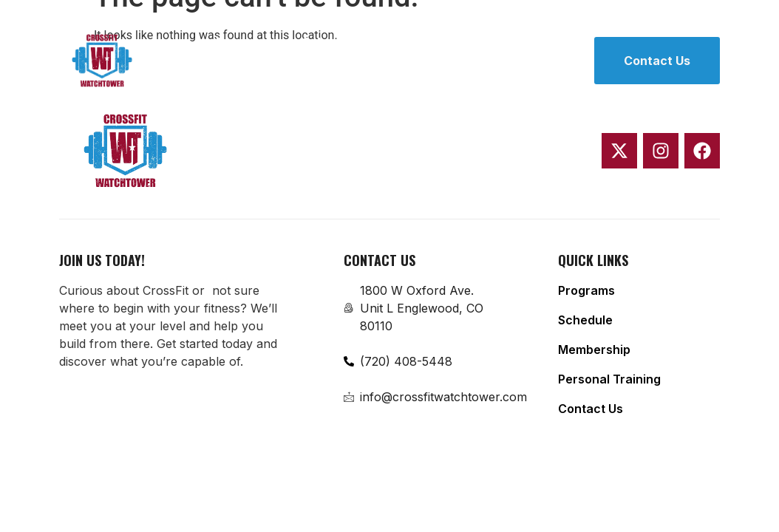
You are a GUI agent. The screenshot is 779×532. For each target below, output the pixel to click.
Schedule (330, 42)
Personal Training (268, 79)
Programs (244, 42)
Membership (424, 42)
